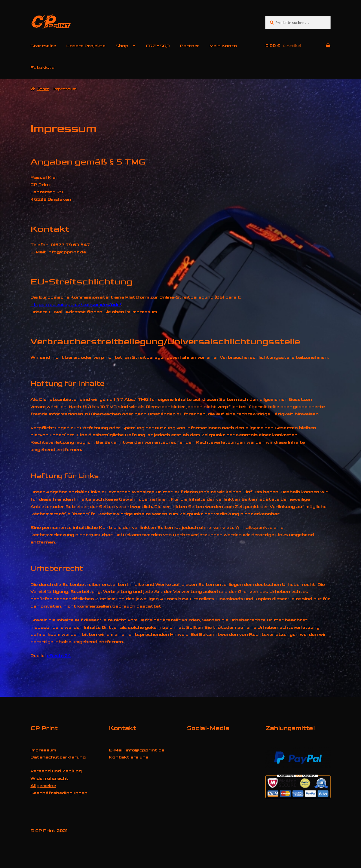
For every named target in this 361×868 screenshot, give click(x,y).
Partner (190, 46)
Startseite (43, 46)
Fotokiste (42, 68)
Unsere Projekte (86, 46)
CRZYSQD (158, 46)
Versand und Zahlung (56, 771)
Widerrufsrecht (49, 778)
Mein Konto (223, 46)
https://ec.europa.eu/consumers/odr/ (76, 305)
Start (43, 89)
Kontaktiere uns (129, 757)
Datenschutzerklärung (58, 757)
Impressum (43, 750)
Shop (122, 46)
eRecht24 (59, 656)
